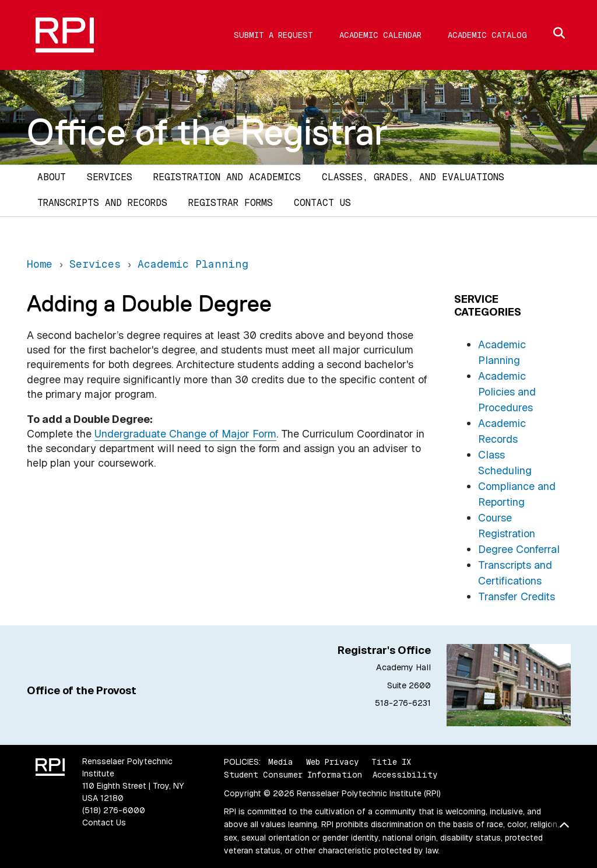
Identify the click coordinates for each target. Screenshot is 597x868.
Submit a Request (273, 35)
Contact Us (322, 203)
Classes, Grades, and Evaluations (413, 177)
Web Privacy (332, 762)
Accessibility (405, 775)
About (52, 177)
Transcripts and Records (102, 203)
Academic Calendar (380, 35)
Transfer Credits (517, 596)
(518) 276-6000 (114, 810)
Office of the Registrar (207, 132)
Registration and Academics (227, 177)
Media (281, 762)
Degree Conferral (519, 549)
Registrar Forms (231, 203)
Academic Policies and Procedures (507, 392)
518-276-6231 (403, 703)
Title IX (391, 762)
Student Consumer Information (293, 775)
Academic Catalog (487, 35)
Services (110, 177)
